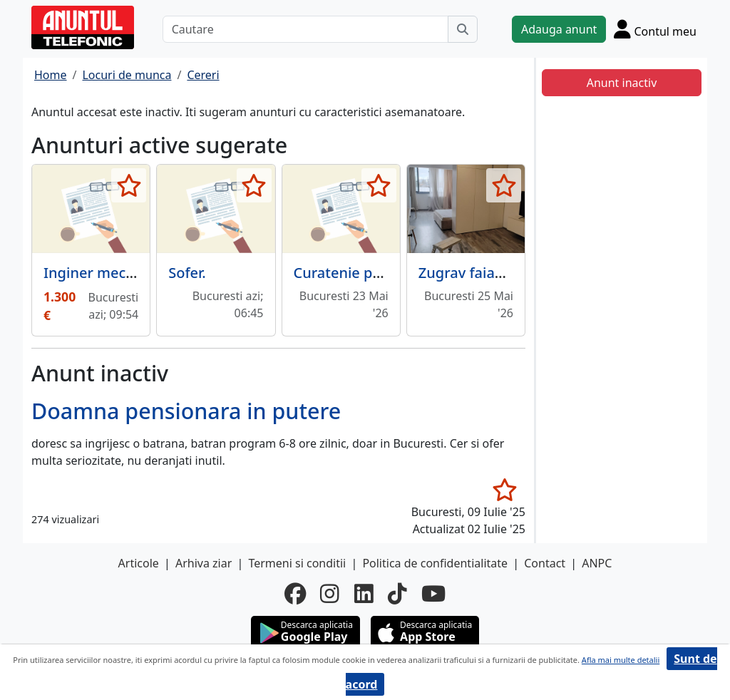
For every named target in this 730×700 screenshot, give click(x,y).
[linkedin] (364, 594)
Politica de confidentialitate (435, 563)
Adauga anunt (559, 29)
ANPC (597, 563)
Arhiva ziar (204, 563)
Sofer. (187, 273)
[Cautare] (305, 29)
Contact (545, 563)
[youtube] (433, 594)
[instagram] (330, 594)
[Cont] (655, 29)
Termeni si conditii (297, 563)
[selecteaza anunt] (129, 185)
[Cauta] (463, 29)
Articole (139, 563)
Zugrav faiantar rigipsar (499, 273)
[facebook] (295, 594)
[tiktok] (397, 594)
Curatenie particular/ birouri (390, 273)
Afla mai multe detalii (621, 660)
